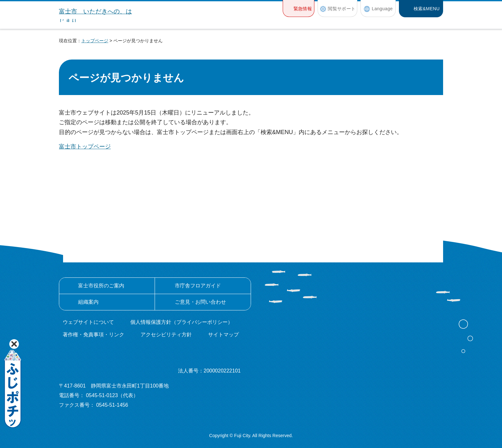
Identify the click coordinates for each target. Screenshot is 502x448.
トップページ (95, 41)
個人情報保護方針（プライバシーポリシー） (182, 322)
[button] (299, 8)
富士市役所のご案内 (101, 286)
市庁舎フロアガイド (198, 286)
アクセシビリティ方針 (166, 335)
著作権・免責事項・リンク (93, 335)
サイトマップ (223, 335)
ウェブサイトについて (88, 322)
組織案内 (88, 302)
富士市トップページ (85, 147)
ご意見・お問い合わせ (200, 302)
